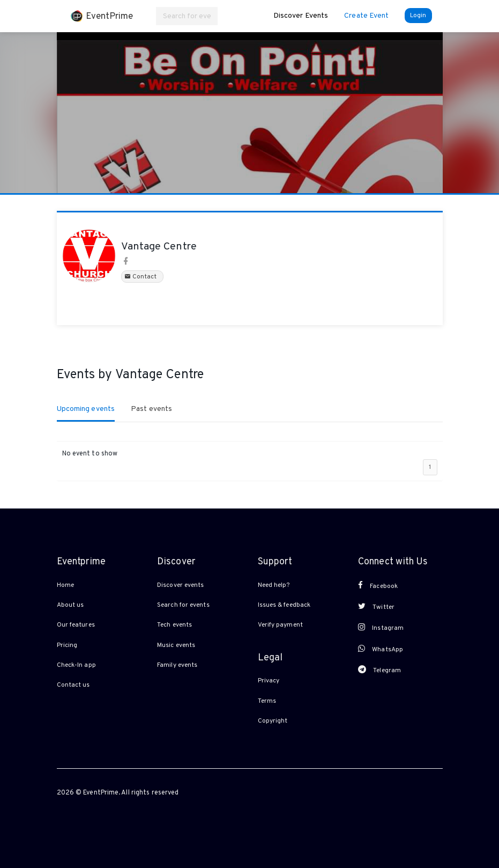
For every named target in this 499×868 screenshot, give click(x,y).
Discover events (181, 585)
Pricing (67, 645)
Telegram (379, 670)
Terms (267, 701)
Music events (176, 645)
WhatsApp (381, 649)
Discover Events (301, 16)
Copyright (273, 721)
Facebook (378, 586)
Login (418, 16)
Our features (76, 625)
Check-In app (76, 665)
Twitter (376, 607)
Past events (151, 409)
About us (70, 605)
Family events (177, 665)
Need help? (274, 585)
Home (65, 585)
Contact (142, 277)
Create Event (366, 16)
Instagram (381, 628)
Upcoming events (86, 409)
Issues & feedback (284, 605)
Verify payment (280, 625)
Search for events (183, 605)
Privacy (269, 681)
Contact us (73, 685)
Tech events (174, 625)
